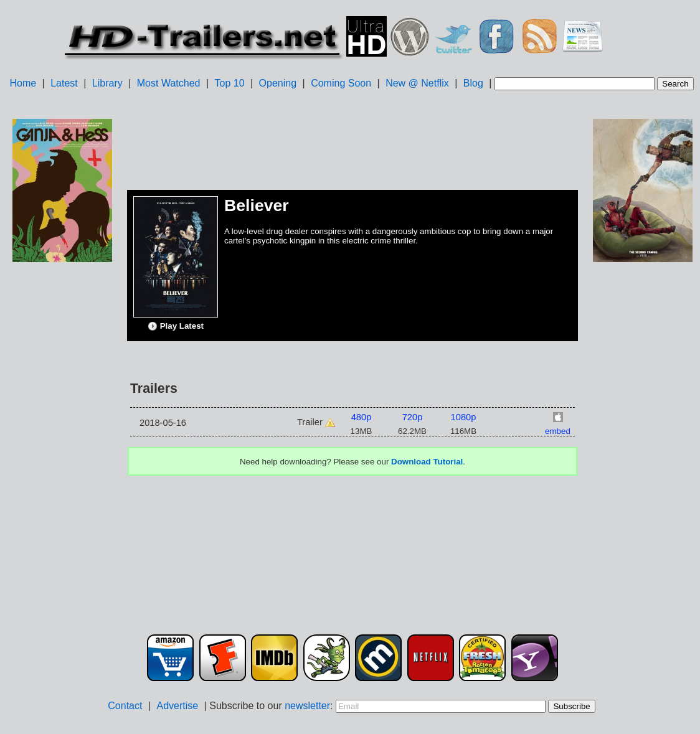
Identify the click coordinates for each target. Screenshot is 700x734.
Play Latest (176, 326)
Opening (278, 83)
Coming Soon (341, 83)
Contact (125, 706)
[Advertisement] (62, 461)
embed (558, 431)
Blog (473, 83)
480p (362, 417)
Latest (64, 83)
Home (23, 83)
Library (107, 83)
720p (413, 417)
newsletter (307, 706)
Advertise (177, 706)
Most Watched (169, 83)
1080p (464, 417)
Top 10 (230, 83)
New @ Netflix (417, 83)
